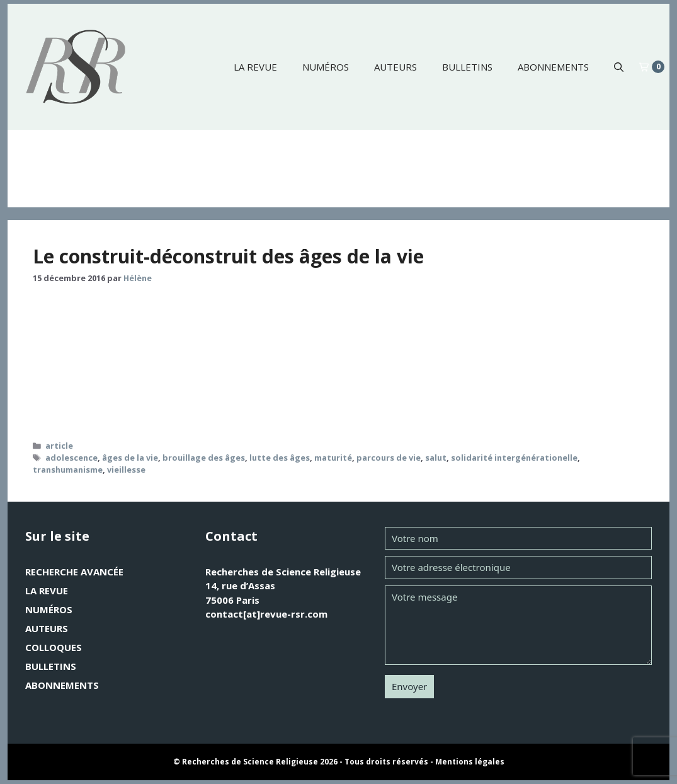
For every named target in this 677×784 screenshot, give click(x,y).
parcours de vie (389, 458)
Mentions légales (470, 762)
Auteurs (395, 67)
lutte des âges (280, 458)
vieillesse (126, 470)
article (59, 446)
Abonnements (553, 67)
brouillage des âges (204, 458)
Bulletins (467, 67)
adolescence (71, 458)
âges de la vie (130, 458)
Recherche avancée (74, 572)
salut (436, 458)
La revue (255, 67)
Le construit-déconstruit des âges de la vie (228, 256)
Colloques (54, 647)
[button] (619, 67)
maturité (333, 458)
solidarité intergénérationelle (514, 458)
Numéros (326, 67)
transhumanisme (68, 470)
